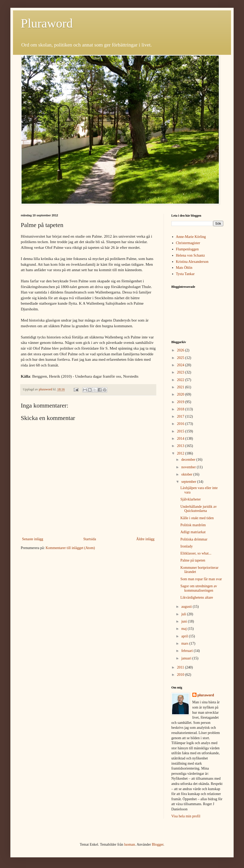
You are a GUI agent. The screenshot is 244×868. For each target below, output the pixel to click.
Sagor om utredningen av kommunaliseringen (199, 588)
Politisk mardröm (193, 525)
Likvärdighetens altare (197, 597)
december (189, 460)
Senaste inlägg (33, 539)
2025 (181, 358)
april (185, 636)
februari (187, 651)
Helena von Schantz (191, 255)
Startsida (90, 539)
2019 (181, 402)
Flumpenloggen (187, 249)
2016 (181, 424)
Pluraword (47, 23)
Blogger (158, 844)
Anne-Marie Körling (191, 237)
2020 (181, 394)
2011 (181, 667)
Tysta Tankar (185, 274)
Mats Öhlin (184, 268)
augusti (187, 607)
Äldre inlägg (145, 539)
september (189, 482)
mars (185, 643)
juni (184, 621)
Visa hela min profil (186, 816)
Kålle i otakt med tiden (197, 518)
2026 (181, 350)
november (189, 467)
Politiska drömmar (194, 539)
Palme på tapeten (193, 560)
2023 (181, 372)
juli (184, 614)
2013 (181, 446)
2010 (181, 675)
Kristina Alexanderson (192, 262)
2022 (181, 380)
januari (187, 658)
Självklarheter (191, 499)
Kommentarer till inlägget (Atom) (70, 548)
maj (184, 629)
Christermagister (188, 243)
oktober (187, 474)
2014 (181, 439)
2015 (181, 431)
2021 (181, 387)
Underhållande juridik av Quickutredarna (199, 509)
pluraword (206, 695)
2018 (181, 409)
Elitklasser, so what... (196, 553)
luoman (130, 844)
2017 (181, 416)
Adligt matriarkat (193, 532)
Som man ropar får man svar (201, 579)
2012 (181, 453)
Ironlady (187, 546)
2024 (181, 365)
